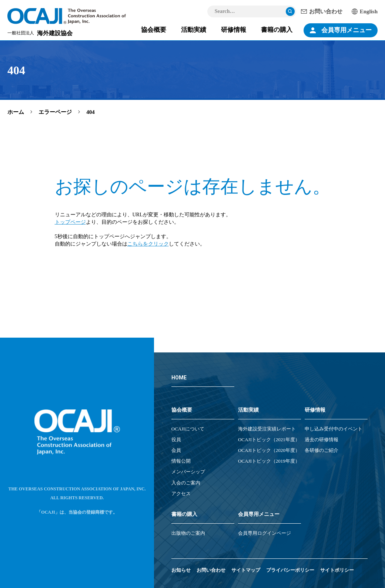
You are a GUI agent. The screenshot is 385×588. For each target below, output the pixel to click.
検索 (290, 11)
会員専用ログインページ (265, 533)
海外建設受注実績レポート (267, 429)
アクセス (181, 494)
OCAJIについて (188, 429)
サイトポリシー (337, 570)
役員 (176, 440)
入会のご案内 (186, 483)
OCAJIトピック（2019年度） (269, 461)
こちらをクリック (148, 244)
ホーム (16, 112)
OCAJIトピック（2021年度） (269, 440)
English (369, 11)
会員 (176, 450)
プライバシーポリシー (290, 570)
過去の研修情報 (322, 440)
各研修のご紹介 (322, 450)
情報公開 (181, 461)
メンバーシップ (188, 472)
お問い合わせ (326, 11)
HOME (179, 378)
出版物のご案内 (188, 533)
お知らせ (181, 570)
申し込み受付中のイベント (334, 429)
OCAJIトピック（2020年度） (269, 450)
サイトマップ (246, 570)
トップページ (70, 222)
